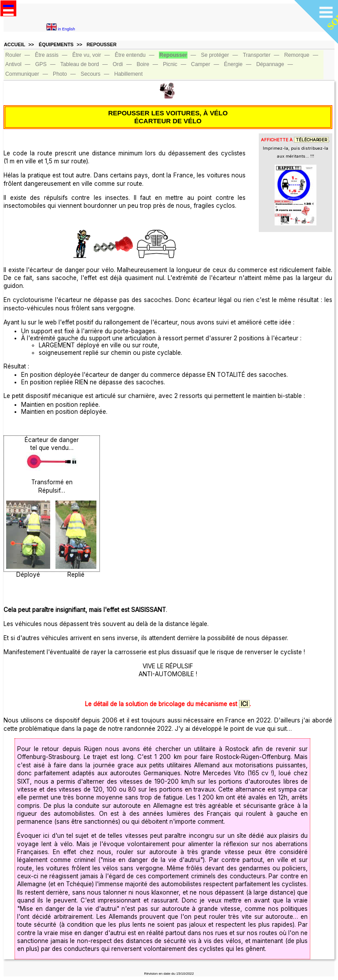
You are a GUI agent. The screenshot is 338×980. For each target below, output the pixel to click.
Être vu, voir (86, 55)
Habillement (128, 74)
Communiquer (22, 74)
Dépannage (270, 64)
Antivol (13, 64)
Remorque (297, 55)
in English (61, 29)
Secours (90, 74)
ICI (244, 704)
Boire (143, 64)
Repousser (173, 55)
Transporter (257, 55)
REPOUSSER (102, 44)
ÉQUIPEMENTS (56, 44)
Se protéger (215, 55)
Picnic (170, 64)
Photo (60, 74)
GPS (41, 64)
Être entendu (130, 55)
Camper (201, 64)
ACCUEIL (15, 44)
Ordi (118, 64)
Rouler (13, 55)
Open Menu (8, 8)
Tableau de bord (80, 64)
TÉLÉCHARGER (311, 140)
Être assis (47, 55)
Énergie (233, 64)
